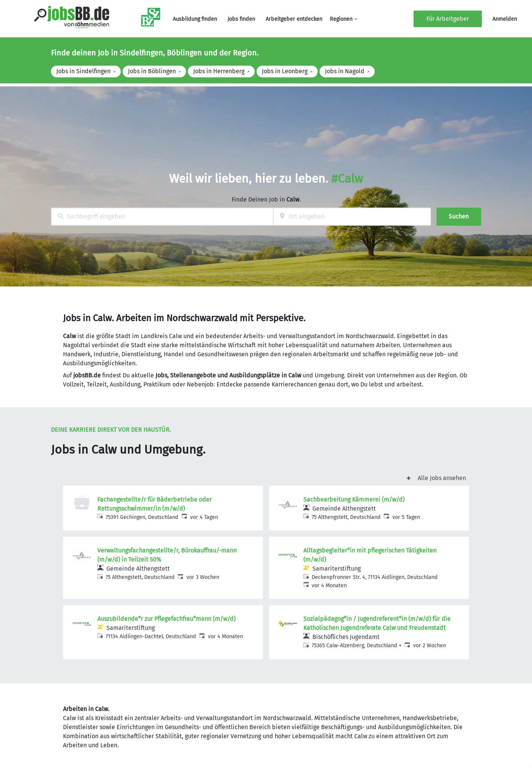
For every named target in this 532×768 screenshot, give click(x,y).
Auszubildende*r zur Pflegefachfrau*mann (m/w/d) (166, 619)
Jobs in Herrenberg (219, 71)
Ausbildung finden (195, 19)
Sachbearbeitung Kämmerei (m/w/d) (354, 499)
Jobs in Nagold (345, 71)
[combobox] (162, 217)
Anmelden (505, 19)
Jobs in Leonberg (285, 71)
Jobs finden (241, 19)
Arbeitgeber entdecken (294, 19)
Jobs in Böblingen (152, 71)
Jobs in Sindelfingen (83, 71)
